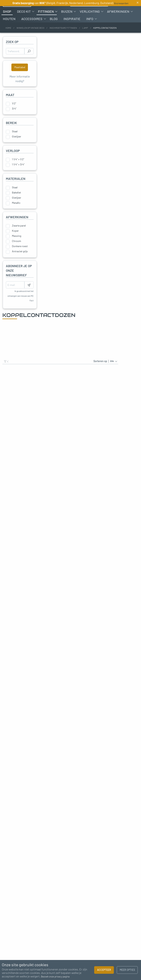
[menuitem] (7, 22)
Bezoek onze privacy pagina (55, 977)
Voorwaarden (121, 3)
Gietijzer (17, 147)
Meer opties (127, 970)
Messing (17, 246)
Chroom (17, 252)
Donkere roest (20, 257)
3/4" (14, 119)
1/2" (14, 114)
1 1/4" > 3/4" (18, 175)
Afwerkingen (118, 22)
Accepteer (104, 970)
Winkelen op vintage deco (30, 38)
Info (90, 29)
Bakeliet (16, 203)
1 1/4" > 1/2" (18, 170)
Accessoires (32, 29)
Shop (7, 22)
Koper (15, 241)
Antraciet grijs (20, 262)
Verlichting (90, 22)
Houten (9, 29)
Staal (15, 142)
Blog (54, 29)
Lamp (85, 38)
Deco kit (24, 22)
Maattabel (20, 78)
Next (136, 858)
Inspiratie (72, 29)
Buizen (67, 22)
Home (8, 38)
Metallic (16, 213)
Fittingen (46, 22)
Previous (5, 858)
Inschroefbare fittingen (63, 38)
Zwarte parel (19, 236)
